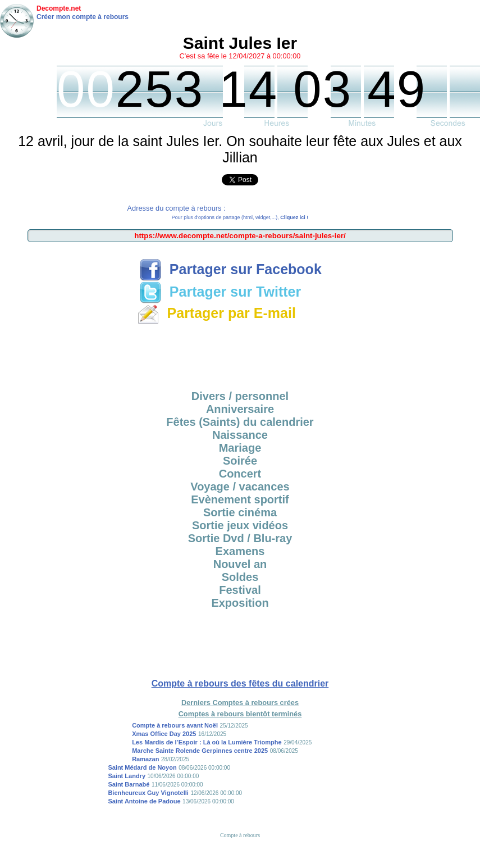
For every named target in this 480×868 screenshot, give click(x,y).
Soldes (240, 577)
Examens (240, 551)
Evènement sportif (240, 499)
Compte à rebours (240, 835)
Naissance (240, 435)
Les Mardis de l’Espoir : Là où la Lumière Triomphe (207, 742)
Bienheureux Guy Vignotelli (148, 793)
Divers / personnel (240, 396)
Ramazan (145, 759)
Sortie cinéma (240, 512)
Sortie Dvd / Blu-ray (240, 538)
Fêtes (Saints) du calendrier (240, 422)
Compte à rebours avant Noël (175, 725)
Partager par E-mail (216, 313)
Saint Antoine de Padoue (144, 801)
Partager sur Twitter (220, 292)
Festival (240, 590)
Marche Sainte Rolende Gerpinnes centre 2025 (200, 751)
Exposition (240, 603)
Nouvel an (240, 564)
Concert (240, 474)
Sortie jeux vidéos (240, 525)
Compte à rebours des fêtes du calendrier (240, 683)
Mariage (240, 448)
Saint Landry (127, 776)
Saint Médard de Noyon (142, 767)
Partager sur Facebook (230, 269)
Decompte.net (59, 8)
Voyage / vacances (240, 487)
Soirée (240, 461)
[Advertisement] (240, 353)
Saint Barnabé (129, 784)
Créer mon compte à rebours (83, 17)
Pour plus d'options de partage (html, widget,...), (240, 217)
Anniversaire (240, 409)
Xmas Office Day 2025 (164, 734)
